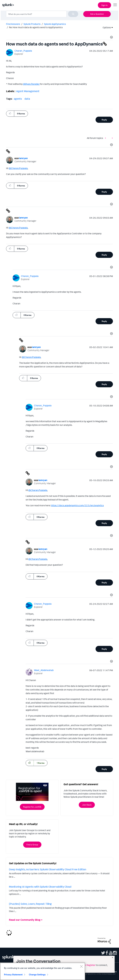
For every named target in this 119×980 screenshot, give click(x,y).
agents (18, 99)
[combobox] (42, 14)
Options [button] (106, 27)
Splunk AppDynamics (55, 24)
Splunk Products (32, 24)
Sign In (104, 5)
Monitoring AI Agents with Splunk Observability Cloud (40, 887)
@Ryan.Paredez (31, 84)
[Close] (81, 966)
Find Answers (13, 24)
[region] (43, 971)
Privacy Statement (13, 975)
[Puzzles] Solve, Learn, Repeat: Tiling (30, 904)
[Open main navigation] (115, 5)
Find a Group (32, 845)
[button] (111, 38)
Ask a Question (97, 14)
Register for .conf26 (32, 807)
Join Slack (87, 805)
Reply (104, 120)
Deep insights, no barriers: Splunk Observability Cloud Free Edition (48, 869)
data (27, 99)
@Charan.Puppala (18, 168)
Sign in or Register (86, 965)
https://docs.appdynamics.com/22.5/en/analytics (77, 505)
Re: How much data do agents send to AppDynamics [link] (36, 27)
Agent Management (28, 91)
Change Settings (37, 975)
